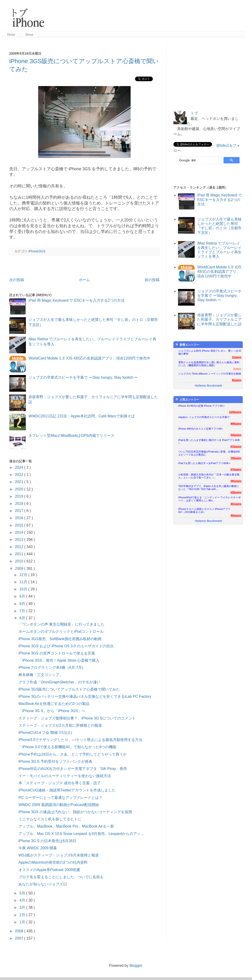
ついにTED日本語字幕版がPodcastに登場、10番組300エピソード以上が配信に (209, 453)
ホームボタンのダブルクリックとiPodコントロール (61, 631)
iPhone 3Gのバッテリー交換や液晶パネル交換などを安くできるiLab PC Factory (85, 696)
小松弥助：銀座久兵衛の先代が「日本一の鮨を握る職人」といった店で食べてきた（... (209, 476)
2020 (20, 489)
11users (237, 357)
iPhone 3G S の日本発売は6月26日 (47, 841)
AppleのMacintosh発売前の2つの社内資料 (53, 862)
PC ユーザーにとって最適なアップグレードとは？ (60, 798)
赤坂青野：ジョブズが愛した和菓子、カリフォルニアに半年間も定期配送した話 (219, 319)
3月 (23, 907)
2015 (20, 525)
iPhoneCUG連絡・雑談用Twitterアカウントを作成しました (67, 790)
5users (237, 369)
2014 (20, 532)
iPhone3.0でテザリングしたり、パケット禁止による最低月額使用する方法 (80, 740)
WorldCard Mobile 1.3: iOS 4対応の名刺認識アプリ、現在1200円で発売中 (89, 358)
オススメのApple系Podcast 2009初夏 (49, 870)
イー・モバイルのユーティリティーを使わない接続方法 (65, 776)
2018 (20, 504)
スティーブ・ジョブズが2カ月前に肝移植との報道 (60, 725)
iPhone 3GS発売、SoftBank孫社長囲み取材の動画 (60, 639)
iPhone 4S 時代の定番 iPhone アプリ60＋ (202, 406)
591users (236, 481)
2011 (20, 554)
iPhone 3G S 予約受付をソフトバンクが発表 (55, 761)
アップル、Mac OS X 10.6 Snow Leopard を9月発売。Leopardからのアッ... (81, 834)
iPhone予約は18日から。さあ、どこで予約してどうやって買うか (73, 754)
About (29, 35)
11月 (24, 582)
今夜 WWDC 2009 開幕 (38, 848)
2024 (20, 467)
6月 (23, 618)
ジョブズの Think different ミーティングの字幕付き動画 (210, 374)
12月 (24, 575)
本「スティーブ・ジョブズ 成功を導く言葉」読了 (60, 783)
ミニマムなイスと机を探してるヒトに (50, 819)
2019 (20, 496)
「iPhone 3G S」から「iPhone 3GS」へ (52, 711)
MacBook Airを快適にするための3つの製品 (54, 704)
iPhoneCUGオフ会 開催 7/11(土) (45, 733)
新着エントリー (187, 345)
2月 (23, 915)
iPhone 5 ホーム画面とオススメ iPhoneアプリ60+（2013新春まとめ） (204, 510)
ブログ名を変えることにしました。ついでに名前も (61, 877)
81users (237, 380)
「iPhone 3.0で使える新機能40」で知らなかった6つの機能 (67, 747)
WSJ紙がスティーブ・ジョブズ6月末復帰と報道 (59, 855)
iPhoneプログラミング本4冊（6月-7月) (51, 668)
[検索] (198, 160)
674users (236, 469)
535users (236, 492)
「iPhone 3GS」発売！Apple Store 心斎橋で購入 (59, 660)
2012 (20, 547)
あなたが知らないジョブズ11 (43, 884)
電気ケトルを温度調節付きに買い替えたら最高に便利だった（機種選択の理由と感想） (209, 364)
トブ (194, 113)
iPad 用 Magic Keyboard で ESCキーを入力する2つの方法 (76, 300)
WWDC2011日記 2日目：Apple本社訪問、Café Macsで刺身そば (82, 416)
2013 (20, 540)
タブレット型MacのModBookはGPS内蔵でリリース (71, 436)
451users (236, 504)
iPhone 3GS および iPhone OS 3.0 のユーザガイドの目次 (66, 646)
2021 (20, 482)
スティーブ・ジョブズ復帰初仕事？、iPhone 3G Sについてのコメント (77, 718)
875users (236, 447)
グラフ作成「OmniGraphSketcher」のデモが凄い (59, 682)
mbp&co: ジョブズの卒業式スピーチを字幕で (204, 417)
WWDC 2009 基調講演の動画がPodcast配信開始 (59, 805)
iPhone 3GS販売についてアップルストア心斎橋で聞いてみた (69, 689)
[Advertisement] (76, 16)
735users (236, 458)
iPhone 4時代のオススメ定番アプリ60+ (201, 429)
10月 (24, 589)
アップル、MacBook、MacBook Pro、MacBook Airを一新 (66, 826)
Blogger (136, 966)
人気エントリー (187, 399)
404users (236, 515)
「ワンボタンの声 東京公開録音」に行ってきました (61, 624)
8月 (23, 604)
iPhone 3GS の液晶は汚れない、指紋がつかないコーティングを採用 (75, 812)
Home (11, 35)
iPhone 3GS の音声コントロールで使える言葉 (57, 653)
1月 (23, 922)
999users (236, 424)
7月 (23, 611)
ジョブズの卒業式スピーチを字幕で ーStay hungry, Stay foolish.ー (83, 377)
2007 (20, 938)
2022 (20, 475)
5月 (23, 893)
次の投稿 (17, 280)
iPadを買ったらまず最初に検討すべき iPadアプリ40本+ (209, 442)
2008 (20, 931)
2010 (20, 561)
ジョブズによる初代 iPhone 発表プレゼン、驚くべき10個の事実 (210, 352)
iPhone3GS (37, 251)
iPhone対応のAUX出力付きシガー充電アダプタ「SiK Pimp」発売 (73, 769)
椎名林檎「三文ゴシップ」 (41, 675)
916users (236, 435)
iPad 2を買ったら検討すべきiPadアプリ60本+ (204, 463)
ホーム (84, 280)
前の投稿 (152, 280)
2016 (20, 518)
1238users (235, 412)
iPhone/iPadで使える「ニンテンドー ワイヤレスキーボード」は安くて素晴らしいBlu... (209, 499)
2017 (20, 511)
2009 (20, 569)
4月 (23, 900)
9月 (23, 596)
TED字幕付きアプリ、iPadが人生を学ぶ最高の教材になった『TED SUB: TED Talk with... (209, 488)
